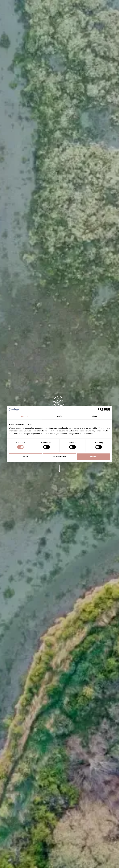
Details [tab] (59, 416)
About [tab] (94, 416)
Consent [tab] (25, 416)
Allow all (93, 457)
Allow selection (59, 457)
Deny (26, 457)
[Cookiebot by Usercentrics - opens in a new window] (100, 409)
